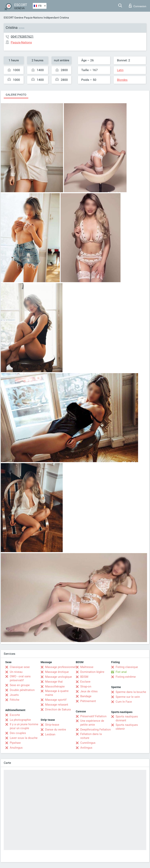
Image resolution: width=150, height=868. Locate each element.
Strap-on (86, 686)
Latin (120, 70)
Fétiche (15, 700)
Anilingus (86, 748)
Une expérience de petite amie (92, 723)
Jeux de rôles (89, 691)
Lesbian (50, 734)
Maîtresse (87, 667)
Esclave (85, 682)
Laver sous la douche (24, 738)
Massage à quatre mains (57, 693)
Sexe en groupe (20, 685)
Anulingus (16, 748)
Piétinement (88, 701)
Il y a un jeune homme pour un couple (24, 726)
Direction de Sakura (58, 709)
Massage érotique (57, 672)
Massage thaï (54, 682)
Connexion (138, 6)
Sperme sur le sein (128, 697)
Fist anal (121, 672)
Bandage (86, 696)
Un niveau (16, 672)
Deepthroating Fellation (96, 730)
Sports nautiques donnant (127, 718)
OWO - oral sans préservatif (20, 678)
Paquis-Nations (33, 18)
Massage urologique (58, 677)
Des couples (18, 733)
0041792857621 (22, 37)
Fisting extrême (126, 677)
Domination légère (92, 672)
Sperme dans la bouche (131, 692)
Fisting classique (127, 667)
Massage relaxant (57, 705)
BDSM (84, 677)
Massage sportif (56, 700)
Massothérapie (55, 686)
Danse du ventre (56, 730)
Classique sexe (20, 667)
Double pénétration (22, 690)
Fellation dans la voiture (91, 736)
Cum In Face (124, 702)
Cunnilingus (88, 743)
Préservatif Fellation (93, 716)
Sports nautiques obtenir (127, 727)
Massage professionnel (60, 667)
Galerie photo (16, 95)
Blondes (122, 80)
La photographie (20, 720)
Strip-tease (52, 725)
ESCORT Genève (13, 18)
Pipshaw (15, 743)
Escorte (15, 715)
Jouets (14, 695)
